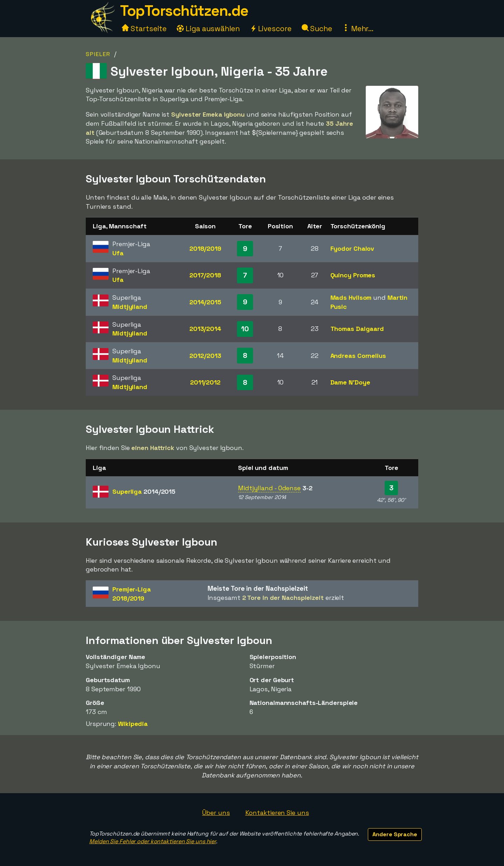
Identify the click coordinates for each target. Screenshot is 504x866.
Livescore (271, 29)
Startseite (144, 29)
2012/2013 (205, 356)
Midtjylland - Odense (269, 488)
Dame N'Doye (350, 382)
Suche (317, 29)
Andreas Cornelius (358, 356)
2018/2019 (205, 248)
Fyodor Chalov (352, 248)
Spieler (98, 54)
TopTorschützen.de (184, 11)
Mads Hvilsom (351, 297)
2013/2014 (205, 329)
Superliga (144, 491)
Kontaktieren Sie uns (277, 813)
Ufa (118, 253)
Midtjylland (130, 307)
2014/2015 (205, 302)
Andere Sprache (395, 834)
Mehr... (358, 29)
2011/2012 (205, 382)
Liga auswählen (208, 29)
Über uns (216, 813)
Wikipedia (133, 724)
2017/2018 (205, 275)
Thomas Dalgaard (357, 329)
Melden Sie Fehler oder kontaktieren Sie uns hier (153, 841)
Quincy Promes (353, 275)
